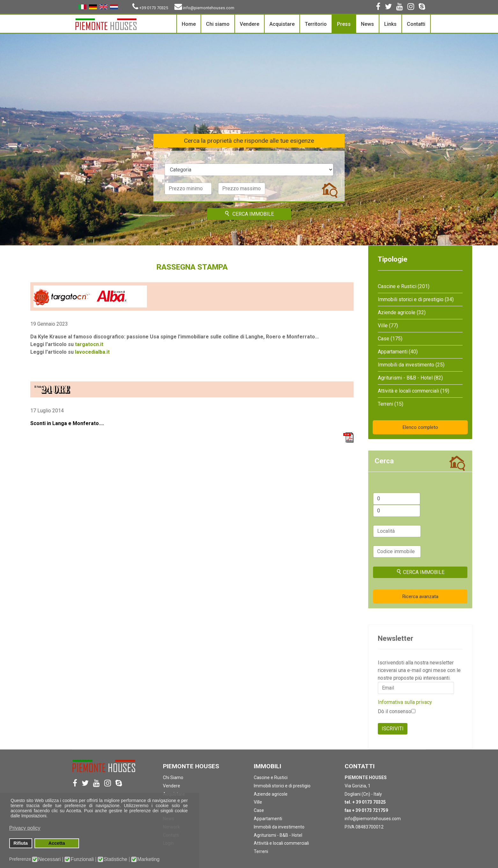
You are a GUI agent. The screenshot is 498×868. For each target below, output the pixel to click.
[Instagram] (411, 8)
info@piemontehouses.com (209, 8)
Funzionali (82, 859)
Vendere (249, 24)
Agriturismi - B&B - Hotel (278, 835)
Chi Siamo (173, 778)
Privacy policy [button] (25, 828)
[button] (188, 811)
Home (189, 24)
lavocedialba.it (92, 352)
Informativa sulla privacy (405, 702)
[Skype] (422, 8)
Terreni (261, 851)
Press (344, 24)
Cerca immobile (249, 214)
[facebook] (378, 8)
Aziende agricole (271, 794)
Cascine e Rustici (271, 778)
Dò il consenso (397, 711)
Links (390, 24)
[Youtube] (400, 8)
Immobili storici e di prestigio (282, 786)
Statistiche (115, 859)
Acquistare (282, 24)
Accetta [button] (57, 843)
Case (259, 810)
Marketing (148, 859)
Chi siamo (218, 24)
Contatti (416, 24)
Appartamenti (268, 819)
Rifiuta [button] (21, 843)
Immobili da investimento (279, 827)
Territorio (316, 24)
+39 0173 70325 (154, 8)
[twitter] (388, 8)
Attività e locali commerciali (281, 843)
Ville (258, 802)
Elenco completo (420, 427)
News (367, 24)
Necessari (49, 859)
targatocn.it (89, 344)
